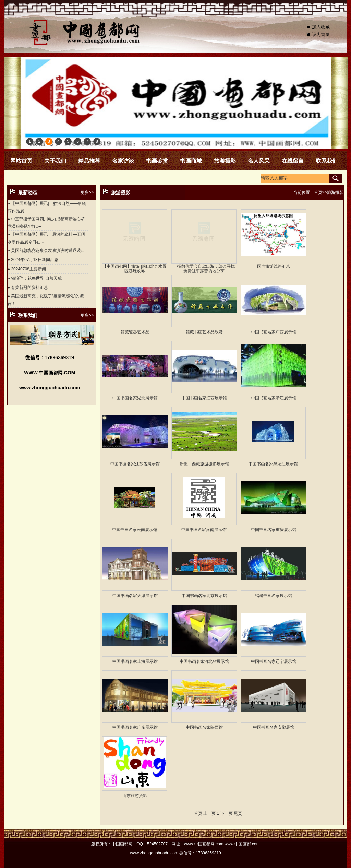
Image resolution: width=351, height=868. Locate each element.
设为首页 (321, 34)
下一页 (227, 813)
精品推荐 (89, 161)
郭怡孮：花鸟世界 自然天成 (36, 278)
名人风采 (259, 161)
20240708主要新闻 (28, 269)
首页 (318, 192)
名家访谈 (123, 161)
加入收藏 (321, 27)
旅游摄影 (225, 161)
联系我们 (327, 161)
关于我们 (55, 161)
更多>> (87, 192)
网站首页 (21, 161)
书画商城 (191, 161)
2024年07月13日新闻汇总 (34, 260)
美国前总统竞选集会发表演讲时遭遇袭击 (48, 250)
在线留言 (293, 161)
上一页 (209, 813)
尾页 (238, 813)
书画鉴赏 (157, 161)
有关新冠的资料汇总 (29, 288)
